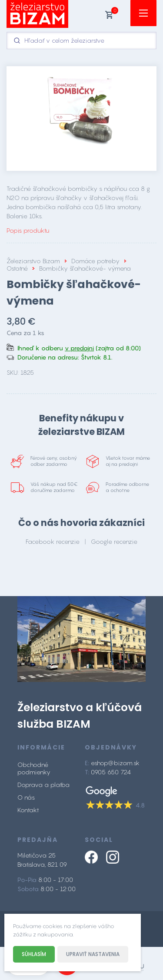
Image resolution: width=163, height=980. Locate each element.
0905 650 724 (111, 772)
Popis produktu (28, 230)
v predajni (79, 348)
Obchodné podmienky (34, 768)
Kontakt (28, 810)
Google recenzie (114, 541)
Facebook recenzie (53, 541)
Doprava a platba (43, 785)
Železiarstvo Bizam (33, 261)
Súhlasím (34, 954)
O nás (26, 797)
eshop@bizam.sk (115, 763)
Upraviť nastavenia (93, 954)
